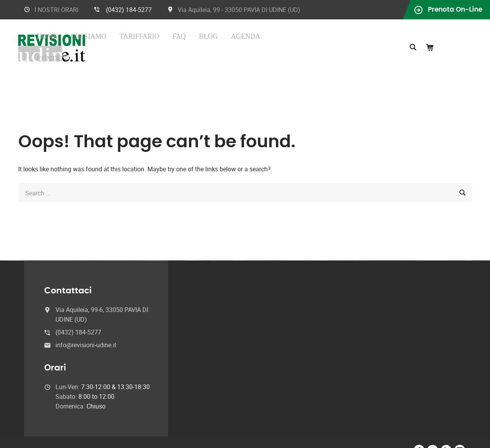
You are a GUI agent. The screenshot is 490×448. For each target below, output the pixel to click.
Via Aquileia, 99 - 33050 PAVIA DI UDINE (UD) (239, 10)
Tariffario (207, 40)
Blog (253, 40)
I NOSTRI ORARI (56, 10)
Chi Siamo (170, 40)
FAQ (234, 40)
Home (141, 40)
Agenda (278, 40)
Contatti (310, 40)
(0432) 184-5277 (129, 10)
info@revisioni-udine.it (86, 330)
